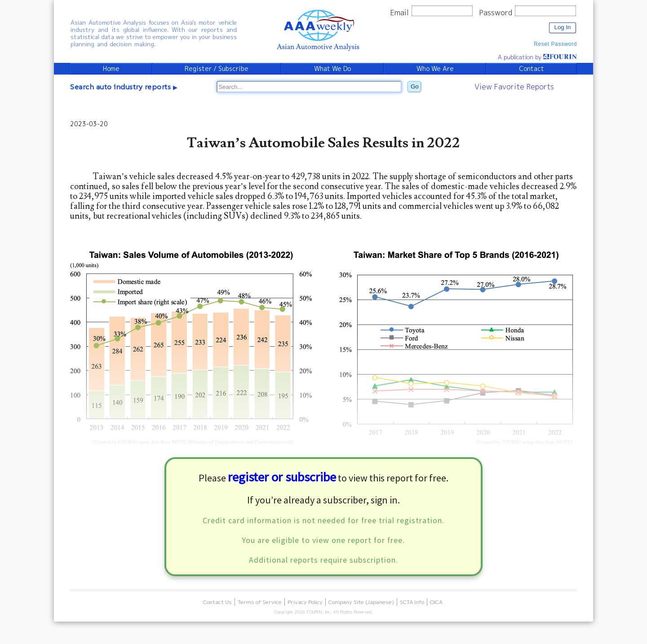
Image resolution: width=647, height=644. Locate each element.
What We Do (332, 69)
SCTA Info (412, 602)
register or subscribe (282, 477)
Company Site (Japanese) (361, 602)
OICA (436, 602)
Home (111, 69)
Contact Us (217, 602)
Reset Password (555, 44)
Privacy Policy (305, 602)
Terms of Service (260, 602)
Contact (532, 69)
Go (415, 86)
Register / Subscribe (217, 69)
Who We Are (435, 69)
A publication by (537, 57)
